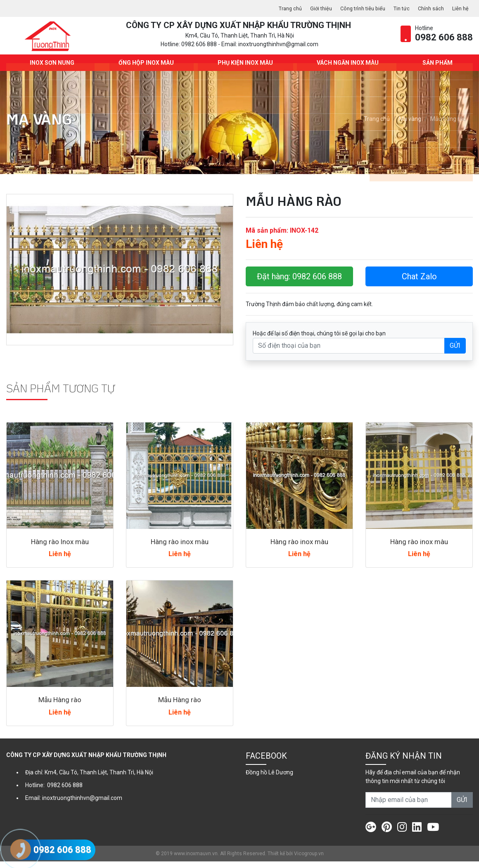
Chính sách (428, 8)
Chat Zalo (419, 283)
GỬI (455, 352)
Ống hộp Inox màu (144, 69)
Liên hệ (460, 8)
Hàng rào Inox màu (60, 548)
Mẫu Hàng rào (60, 706)
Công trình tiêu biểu (354, 8)
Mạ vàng (410, 126)
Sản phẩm (436, 69)
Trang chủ (276, 8)
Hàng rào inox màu (180, 548)
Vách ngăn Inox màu (346, 69)
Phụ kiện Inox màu (244, 69)
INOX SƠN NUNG (50, 69)
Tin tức (396, 8)
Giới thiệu (309, 8)
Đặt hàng (299, 283)
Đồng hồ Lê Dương (269, 779)
